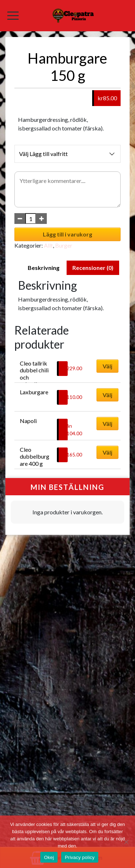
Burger (64, 245)
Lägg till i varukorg (67, 234)
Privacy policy (80, 857)
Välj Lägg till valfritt (67, 154)
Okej (49, 857)
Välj (107, 366)
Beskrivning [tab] (44, 268)
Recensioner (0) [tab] (93, 268)
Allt (48, 245)
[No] (126, 842)
